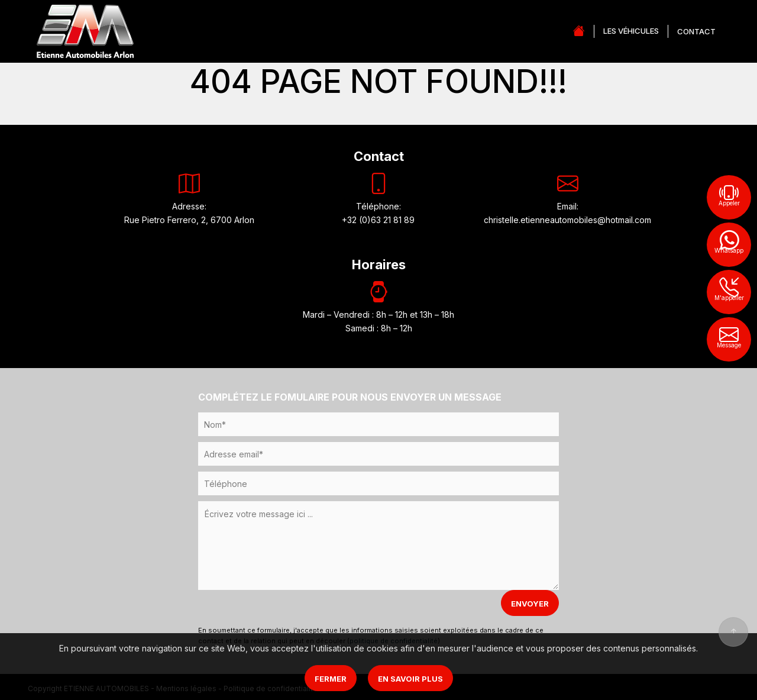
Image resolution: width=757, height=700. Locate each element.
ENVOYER (530, 604)
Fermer (331, 679)
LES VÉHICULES (631, 31)
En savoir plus (410, 679)
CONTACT (696, 31)
